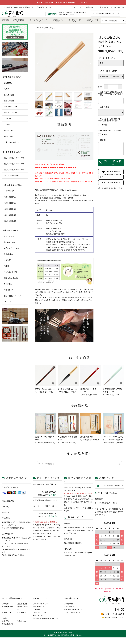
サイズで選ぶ (9, 236)
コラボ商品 (8, 284)
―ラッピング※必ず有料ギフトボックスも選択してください (110, 120)
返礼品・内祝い (10, 95)
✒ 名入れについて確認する (111, 183)
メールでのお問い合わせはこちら (105, 14)
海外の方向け (9, 136)
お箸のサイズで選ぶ (92, 21)
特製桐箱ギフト (39, 607)
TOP (37, 28)
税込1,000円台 (10, 197)
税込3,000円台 (10, 209)
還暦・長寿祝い (10, 101)
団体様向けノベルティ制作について (46, 618)
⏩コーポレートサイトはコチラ (113, 614)
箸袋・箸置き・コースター (13, 296)
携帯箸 (7, 266)
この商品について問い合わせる (111, 177)
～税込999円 (9, 191)
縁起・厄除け (9, 130)
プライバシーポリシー (72, 612)
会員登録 (90, 7)
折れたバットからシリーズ (38, 21)
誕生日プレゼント (11, 113)
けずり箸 (7, 260)
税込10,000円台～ (11, 176)
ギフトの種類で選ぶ (18, 21)
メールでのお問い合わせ (108, 486)
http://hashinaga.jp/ (69, 190)
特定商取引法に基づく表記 (110, 188)
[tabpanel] (64, 62)
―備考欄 (102, 140)
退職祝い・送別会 (11, 107)
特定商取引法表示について (74, 609)
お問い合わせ (119, 7)
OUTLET (8, 302)
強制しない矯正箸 (11, 278)
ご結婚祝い (5, 21)
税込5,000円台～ (11, 221)
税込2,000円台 (10, 203)
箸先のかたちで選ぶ (12, 248)
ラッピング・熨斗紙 (75, 21)
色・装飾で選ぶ (10, 242)
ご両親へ (7, 124)
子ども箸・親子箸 (10, 272)
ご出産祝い (8, 118)
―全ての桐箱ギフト (11, 142)
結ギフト (7, 89)
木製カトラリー (10, 290)
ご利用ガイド (103, 7)
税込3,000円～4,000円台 (14, 158)
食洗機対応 (8, 254)
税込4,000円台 (10, 215)
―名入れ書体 (104, 107)
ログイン (78, 7)
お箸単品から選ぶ (58, 21)
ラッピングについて (40, 612)
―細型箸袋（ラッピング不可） (110, 130)
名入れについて (39, 615)
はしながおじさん (48, 28)
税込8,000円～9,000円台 (14, 170)
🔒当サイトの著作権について (113, 617)
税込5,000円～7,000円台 (14, 164)
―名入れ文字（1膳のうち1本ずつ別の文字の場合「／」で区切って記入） (111, 94)
